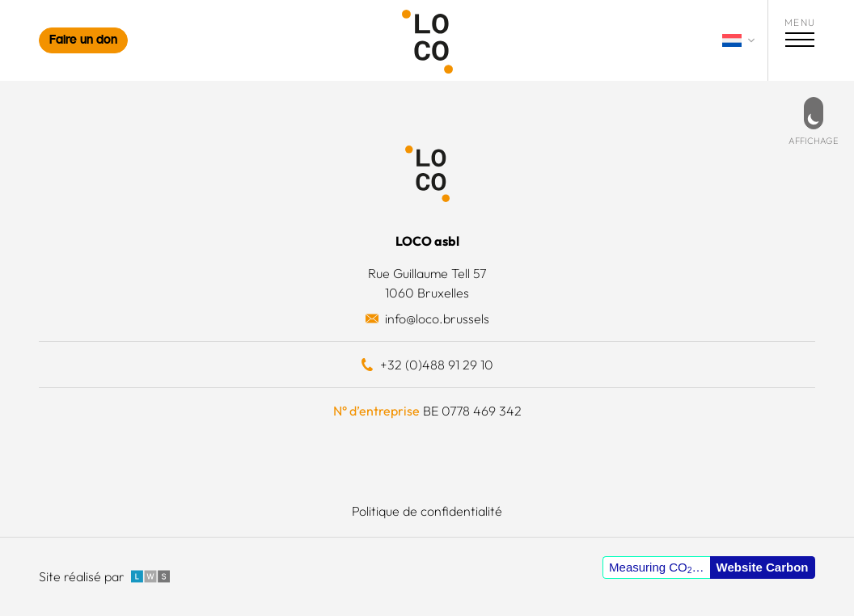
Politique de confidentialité (427, 511)
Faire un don (83, 41)
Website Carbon (763, 567)
